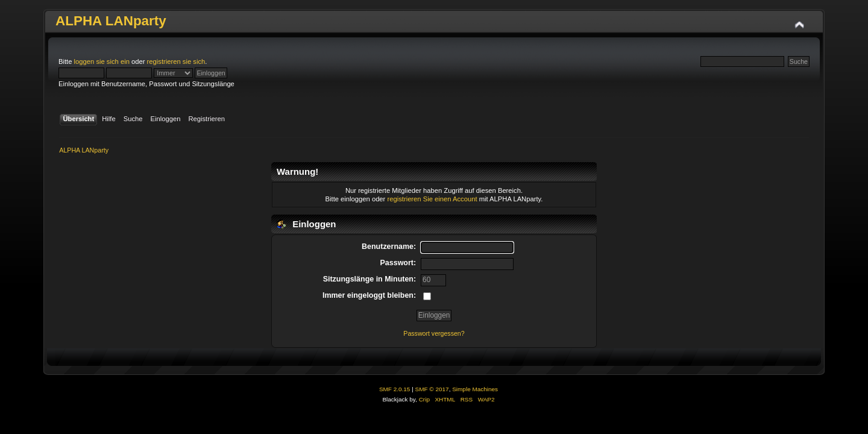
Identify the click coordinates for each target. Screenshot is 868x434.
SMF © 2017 (432, 389)
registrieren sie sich (176, 61)
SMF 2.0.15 (395, 389)
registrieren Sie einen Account (432, 199)
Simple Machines (475, 389)
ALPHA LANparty (111, 21)
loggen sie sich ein (102, 61)
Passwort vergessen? (434, 333)
